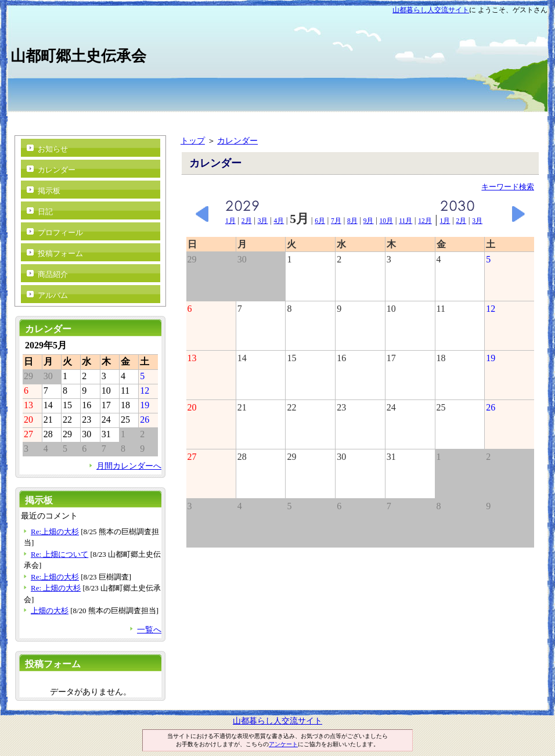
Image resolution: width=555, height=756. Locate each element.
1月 (230, 221)
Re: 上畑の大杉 (56, 588)
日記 (45, 212)
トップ (193, 141)
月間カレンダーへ (129, 466)
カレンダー (237, 141)
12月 (425, 221)
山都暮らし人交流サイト (431, 10)
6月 (320, 221)
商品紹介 (53, 274)
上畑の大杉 (50, 611)
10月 (387, 221)
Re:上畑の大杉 (55, 532)
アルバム (53, 295)
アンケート (283, 744)
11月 (406, 221)
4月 (279, 221)
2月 (247, 221)
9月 (369, 221)
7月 (336, 221)
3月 (263, 221)
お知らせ (53, 149)
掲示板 (49, 191)
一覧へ (149, 629)
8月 (352, 221)
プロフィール (60, 233)
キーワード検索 (508, 187)
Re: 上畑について (60, 554)
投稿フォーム (60, 253)
